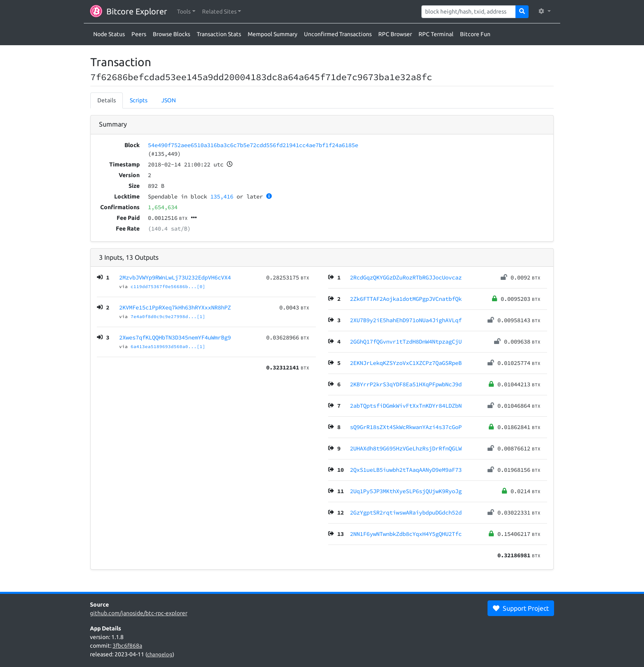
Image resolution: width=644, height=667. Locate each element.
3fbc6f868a (127, 646)
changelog (160, 654)
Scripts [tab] (139, 100)
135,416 (222, 196)
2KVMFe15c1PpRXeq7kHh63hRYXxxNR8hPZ (175, 307)
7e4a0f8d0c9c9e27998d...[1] (168, 316)
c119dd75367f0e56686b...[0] (168, 286)
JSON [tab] (169, 100)
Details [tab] (107, 100)
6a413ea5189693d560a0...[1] (168, 346)
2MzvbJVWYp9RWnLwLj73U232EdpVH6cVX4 (175, 277)
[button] (186, 12)
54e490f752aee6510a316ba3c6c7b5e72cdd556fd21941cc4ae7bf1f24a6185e (253, 145)
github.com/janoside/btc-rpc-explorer (139, 613)
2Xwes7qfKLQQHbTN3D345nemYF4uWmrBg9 (175, 337)
